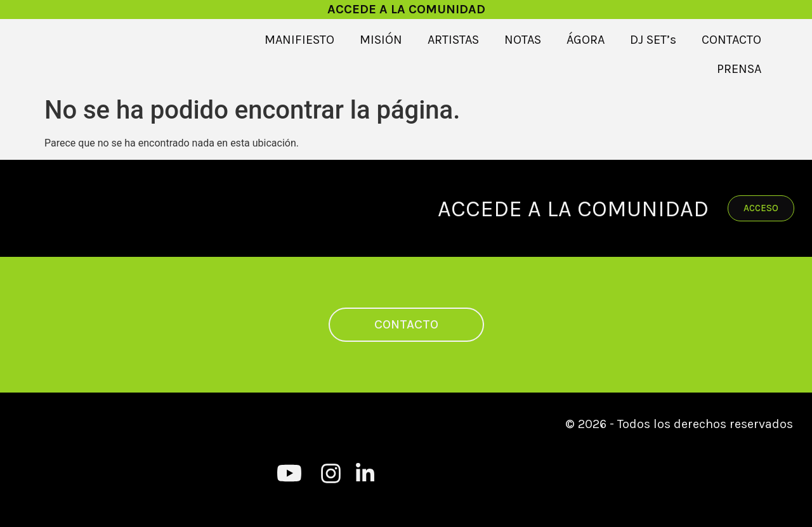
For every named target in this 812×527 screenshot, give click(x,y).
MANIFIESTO (299, 40)
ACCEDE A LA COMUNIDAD (406, 9)
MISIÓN (381, 40)
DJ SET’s (653, 40)
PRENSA (739, 69)
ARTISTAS (453, 40)
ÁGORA (586, 40)
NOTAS (523, 40)
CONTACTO (731, 40)
